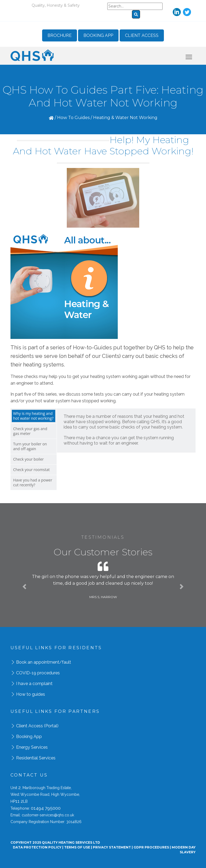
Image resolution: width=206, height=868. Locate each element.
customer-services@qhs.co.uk (48, 815)
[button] (24, 587)
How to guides (31, 694)
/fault (65, 662)
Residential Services (36, 758)
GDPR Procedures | (153, 847)
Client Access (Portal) (37, 726)
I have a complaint (34, 684)
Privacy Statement (112, 847)
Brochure (60, 35)
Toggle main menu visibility (189, 56)
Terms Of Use (77, 847)
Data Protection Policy (37, 847)
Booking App (98, 35)
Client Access (142, 35)
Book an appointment (38, 662)
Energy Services (32, 747)
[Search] (135, 6)
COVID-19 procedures (38, 673)
